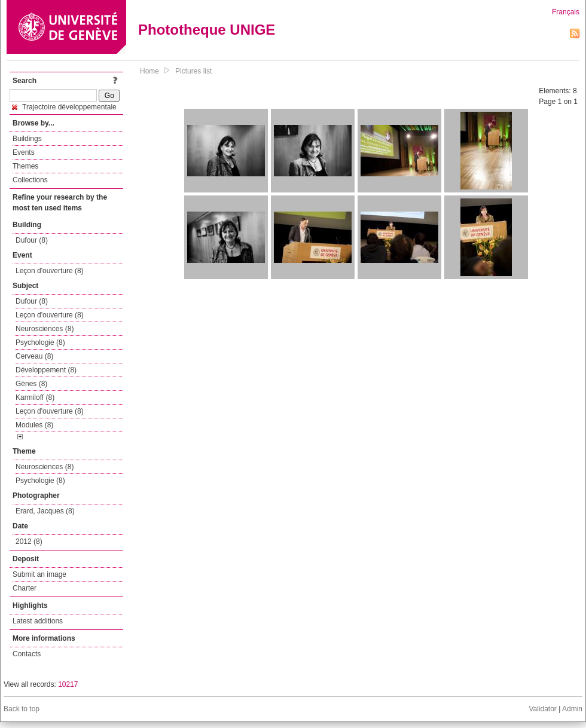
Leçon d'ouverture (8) (50, 271)
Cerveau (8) (34, 356)
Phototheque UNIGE (207, 30)
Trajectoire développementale (64, 107)
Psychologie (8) (40, 342)
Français (566, 12)
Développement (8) (46, 370)
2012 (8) (29, 542)
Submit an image (39, 574)
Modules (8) (34, 425)
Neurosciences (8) (45, 329)
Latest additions (38, 621)
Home (149, 71)
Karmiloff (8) (35, 397)
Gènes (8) (31, 384)
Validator (542, 709)
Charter (25, 588)
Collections (30, 180)
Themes (25, 166)
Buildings (27, 139)
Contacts (27, 654)
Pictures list (193, 71)
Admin (572, 709)
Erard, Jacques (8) (45, 511)
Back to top (22, 709)
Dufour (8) (32, 240)
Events (24, 152)
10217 (68, 684)
